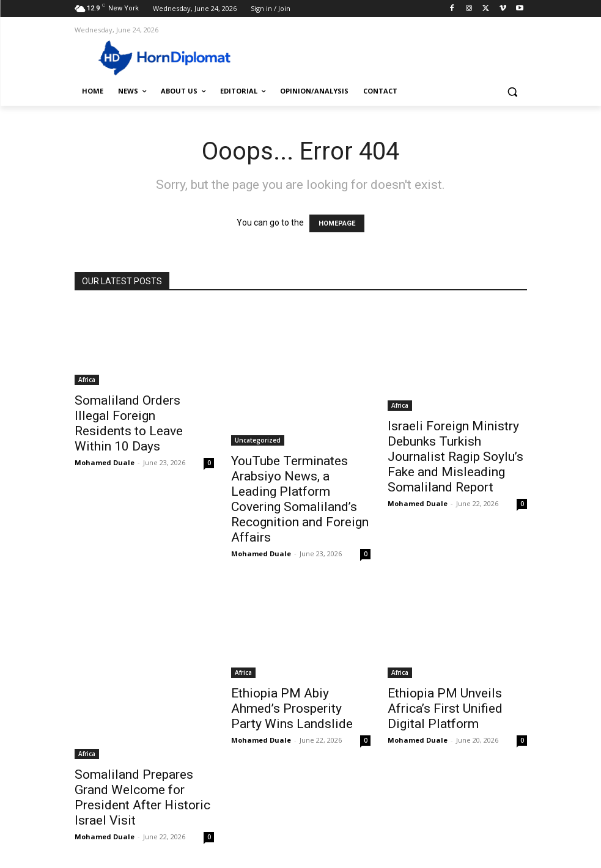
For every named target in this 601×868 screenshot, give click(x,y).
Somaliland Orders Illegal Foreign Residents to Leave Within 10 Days (129, 423)
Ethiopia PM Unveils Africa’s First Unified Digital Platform (445, 708)
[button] (513, 91)
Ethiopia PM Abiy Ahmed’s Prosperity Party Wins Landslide (292, 708)
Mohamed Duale (105, 462)
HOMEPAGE (337, 223)
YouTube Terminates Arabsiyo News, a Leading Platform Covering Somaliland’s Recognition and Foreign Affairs (300, 499)
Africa (87, 380)
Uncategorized (258, 440)
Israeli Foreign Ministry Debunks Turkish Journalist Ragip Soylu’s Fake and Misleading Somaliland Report (455, 457)
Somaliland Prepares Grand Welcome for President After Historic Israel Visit (142, 797)
